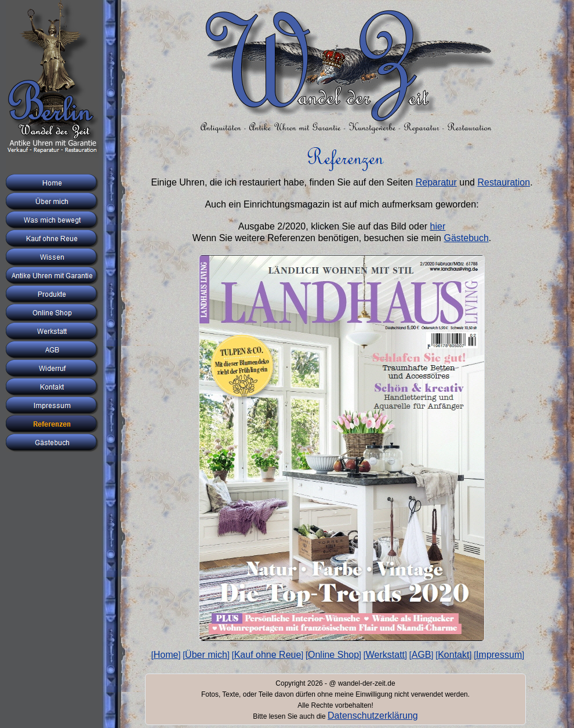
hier (438, 226)
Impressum (499, 655)
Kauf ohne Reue (268, 655)
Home (166, 655)
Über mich (206, 655)
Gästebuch (466, 238)
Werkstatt (385, 655)
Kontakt (453, 655)
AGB (422, 655)
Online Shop (333, 655)
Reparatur (436, 182)
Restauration (504, 182)
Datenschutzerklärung (373, 716)
